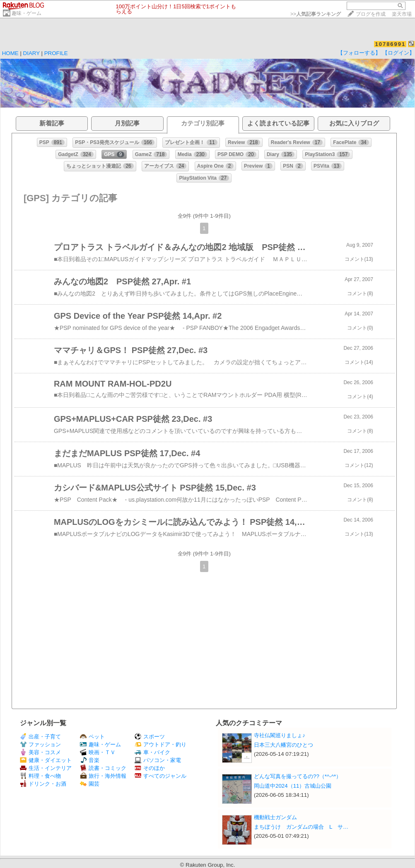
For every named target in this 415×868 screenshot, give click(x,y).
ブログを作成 (371, 14)
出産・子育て (40, 737)
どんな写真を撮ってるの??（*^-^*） (298, 776)
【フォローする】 (359, 53)
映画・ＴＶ (98, 752)
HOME (10, 53)
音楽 (90, 760)
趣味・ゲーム (27, 13)
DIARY (31, 53)
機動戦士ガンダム (275, 817)
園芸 (90, 784)
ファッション (40, 744)
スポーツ (150, 737)
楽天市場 (402, 14)
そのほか (150, 768)
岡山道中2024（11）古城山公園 (293, 786)
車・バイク (152, 752)
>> (316, 14)
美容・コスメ (40, 752)
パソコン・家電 (158, 760)
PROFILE (56, 53)
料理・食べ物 (40, 776)
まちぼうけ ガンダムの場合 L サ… (301, 827)
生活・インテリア (46, 768)
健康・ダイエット (46, 760)
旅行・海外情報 (103, 776)
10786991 (390, 44)
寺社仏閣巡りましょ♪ (280, 735)
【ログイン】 (398, 53)
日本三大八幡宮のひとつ (284, 745)
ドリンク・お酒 (43, 784)
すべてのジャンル (160, 776)
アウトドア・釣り (160, 744)
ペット (92, 737)
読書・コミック (103, 768)
